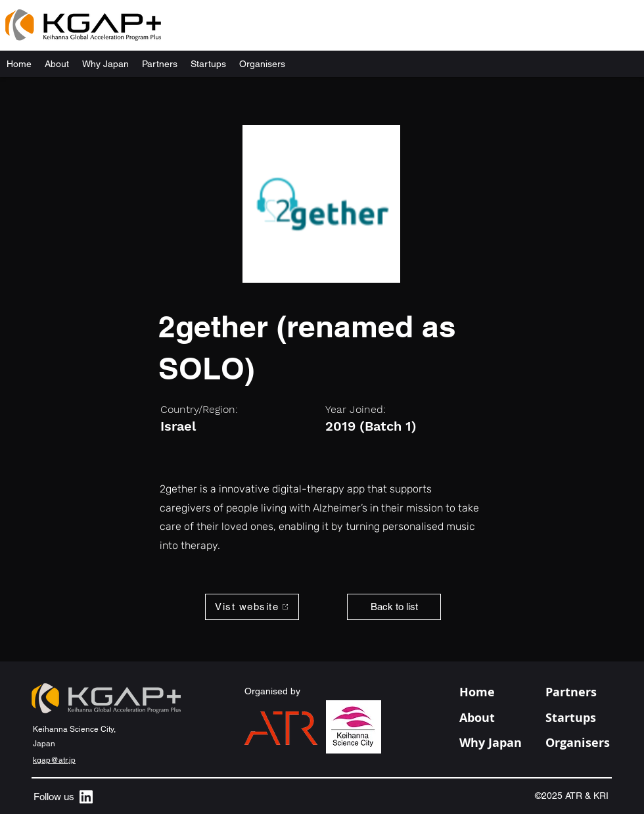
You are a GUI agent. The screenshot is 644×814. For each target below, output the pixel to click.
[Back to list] (394, 607)
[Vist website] (252, 607)
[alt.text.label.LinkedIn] (86, 797)
